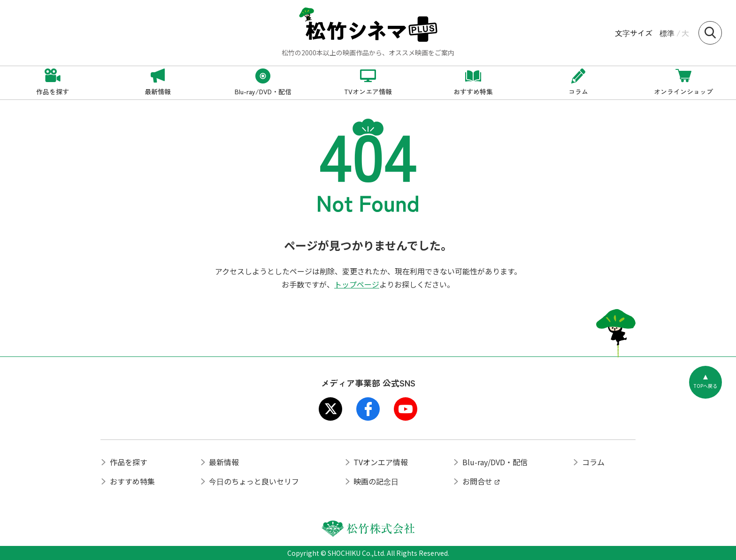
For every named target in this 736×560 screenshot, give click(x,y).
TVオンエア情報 (381, 462)
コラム (593, 462)
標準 (667, 33)
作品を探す (129, 462)
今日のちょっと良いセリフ (254, 481)
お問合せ (477, 481)
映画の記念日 (376, 481)
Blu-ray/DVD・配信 (495, 462)
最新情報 (224, 462)
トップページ (357, 284)
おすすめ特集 (132, 481)
